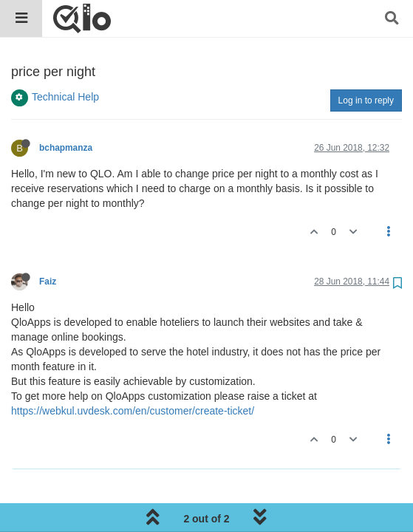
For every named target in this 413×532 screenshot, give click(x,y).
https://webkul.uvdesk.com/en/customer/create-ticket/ (133, 411)
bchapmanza (66, 148)
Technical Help (65, 97)
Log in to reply (366, 100)
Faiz (48, 282)
